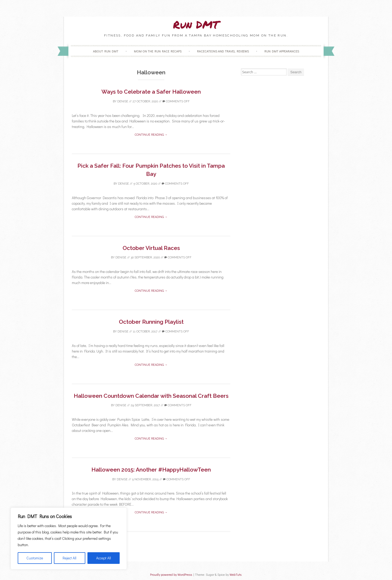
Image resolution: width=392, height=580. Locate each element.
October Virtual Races (151, 248)
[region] (69, 538)
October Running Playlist (151, 322)
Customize (35, 558)
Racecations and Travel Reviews (223, 51)
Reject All (69, 558)
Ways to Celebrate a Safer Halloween (151, 92)
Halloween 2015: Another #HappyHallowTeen (151, 470)
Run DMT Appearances (282, 51)
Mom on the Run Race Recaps (158, 51)
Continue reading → (151, 135)
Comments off (176, 101)
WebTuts (235, 575)
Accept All (104, 558)
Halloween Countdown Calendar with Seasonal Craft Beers (151, 396)
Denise (123, 101)
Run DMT (196, 24)
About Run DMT (106, 51)
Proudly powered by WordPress (171, 575)
